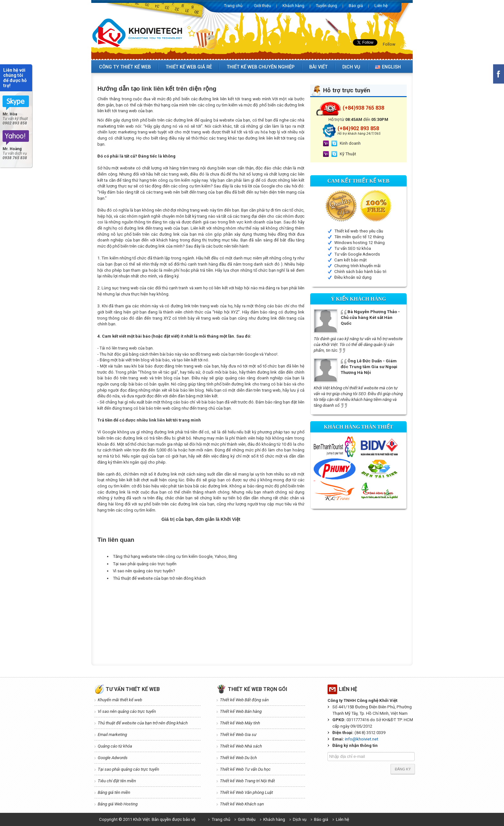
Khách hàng (293, 6)
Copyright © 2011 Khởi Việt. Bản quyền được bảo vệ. (148, 819)
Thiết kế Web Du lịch (238, 758)
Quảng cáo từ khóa (115, 746)
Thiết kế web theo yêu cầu (359, 231)
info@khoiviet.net (362, 739)
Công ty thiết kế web (125, 67)
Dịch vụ (351, 67)
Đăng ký (403, 769)
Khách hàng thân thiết (358, 427)
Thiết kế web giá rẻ (189, 67)
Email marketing (112, 735)
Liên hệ (381, 6)
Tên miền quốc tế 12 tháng (359, 237)
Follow (389, 44)
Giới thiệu (262, 6)
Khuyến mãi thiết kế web (120, 700)
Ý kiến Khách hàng (358, 299)
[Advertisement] (214, 598)
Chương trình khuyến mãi (357, 266)
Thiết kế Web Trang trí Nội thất (247, 781)
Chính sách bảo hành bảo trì (360, 272)
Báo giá (356, 6)
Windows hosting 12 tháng (360, 243)
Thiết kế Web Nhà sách (241, 746)
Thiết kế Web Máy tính (240, 723)
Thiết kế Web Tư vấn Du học (245, 769)
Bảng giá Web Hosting (118, 804)
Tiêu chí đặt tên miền (117, 781)
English (388, 67)
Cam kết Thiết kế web (359, 181)
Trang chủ (233, 6)
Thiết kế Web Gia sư (238, 735)
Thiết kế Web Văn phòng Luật (246, 792)
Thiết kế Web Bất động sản (244, 700)
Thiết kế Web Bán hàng (241, 711)
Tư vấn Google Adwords (357, 254)
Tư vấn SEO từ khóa (353, 248)
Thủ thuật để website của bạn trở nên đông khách (159, 578)
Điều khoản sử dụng (353, 277)
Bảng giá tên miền (114, 792)
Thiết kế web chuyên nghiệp (261, 67)
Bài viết (318, 67)
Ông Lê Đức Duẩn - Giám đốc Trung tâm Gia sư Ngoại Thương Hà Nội (369, 367)
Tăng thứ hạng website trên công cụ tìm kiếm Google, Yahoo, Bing (175, 556)
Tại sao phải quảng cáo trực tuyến (145, 564)
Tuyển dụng (327, 6)
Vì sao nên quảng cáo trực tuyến (127, 711)
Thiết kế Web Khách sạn (242, 804)
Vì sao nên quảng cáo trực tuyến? (144, 571)
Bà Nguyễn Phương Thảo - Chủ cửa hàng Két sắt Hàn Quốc (370, 318)
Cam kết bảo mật (351, 260)
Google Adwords (113, 758)
